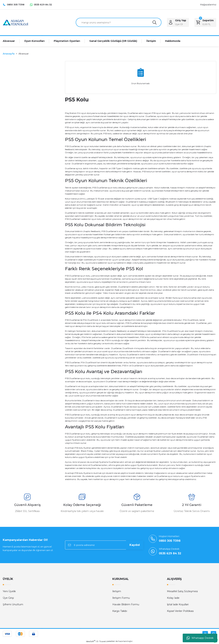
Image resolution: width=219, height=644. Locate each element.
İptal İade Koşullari (178, 605)
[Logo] (15, 22)
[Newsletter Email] (104, 545)
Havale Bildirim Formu (126, 605)
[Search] (119, 22)
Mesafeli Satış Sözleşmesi (182, 591)
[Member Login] (178, 22)
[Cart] (205, 22)
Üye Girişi (8, 598)
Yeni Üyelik (9, 591)
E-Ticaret (101, 641)
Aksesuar (24, 54)
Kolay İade (173, 598)
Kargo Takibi (120, 611)
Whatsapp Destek (200, 638)
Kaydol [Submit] (135, 545)
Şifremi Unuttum (13, 605)
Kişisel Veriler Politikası (180, 611)
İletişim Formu (121, 598)
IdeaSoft (91, 641)
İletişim (117, 591)
